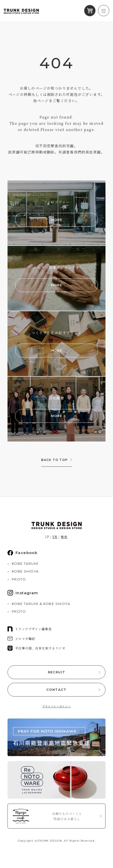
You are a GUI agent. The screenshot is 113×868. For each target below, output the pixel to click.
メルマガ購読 (21, 639)
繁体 (64, 537)
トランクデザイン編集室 (30, 629)
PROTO (19, 579)
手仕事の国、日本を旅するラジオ (36, 648)
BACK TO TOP (54, 460)
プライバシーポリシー (57, 706)
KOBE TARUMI (25, 564)
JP (47, 537)
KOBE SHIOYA (25, 571)
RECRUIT (57, 672)
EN (55, 537)
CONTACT (56, 690)
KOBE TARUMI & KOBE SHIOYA (41, 604)
